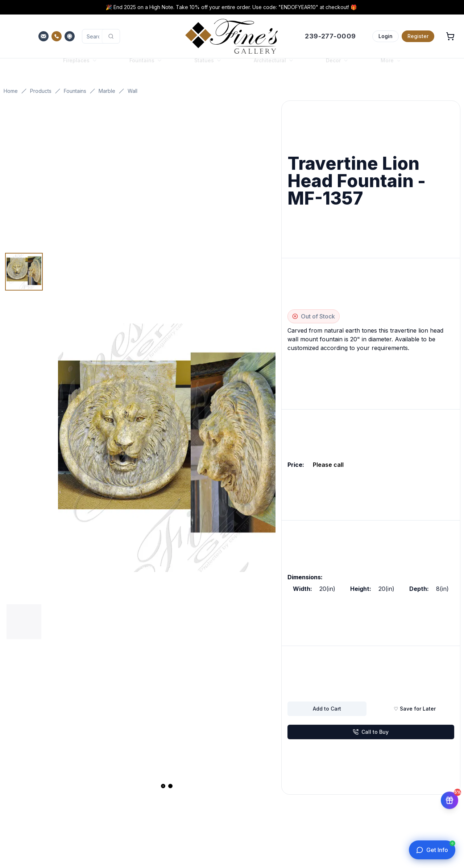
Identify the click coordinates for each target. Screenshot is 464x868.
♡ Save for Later (415, 709)
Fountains (75, 91)
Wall (132, 91)
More (391, 67)
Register (418, 36)
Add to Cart (327, 709)
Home (11, 91)
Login (386, 36)
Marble (107, 91)
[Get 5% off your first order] (449, 797)
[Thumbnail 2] (24, 622)
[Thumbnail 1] (24, 272)
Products (41, 91)
